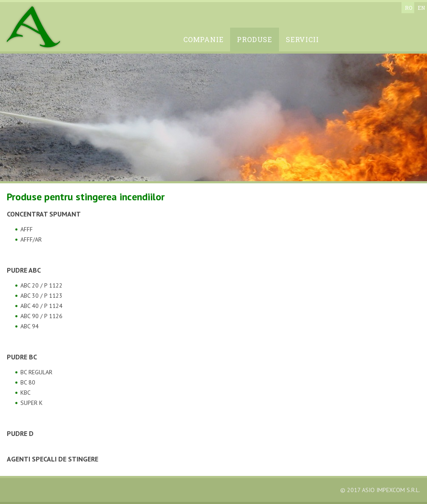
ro (408, 8)
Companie (203, 39)
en (421, 8)
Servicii (302, 39)
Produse (255, 39)
